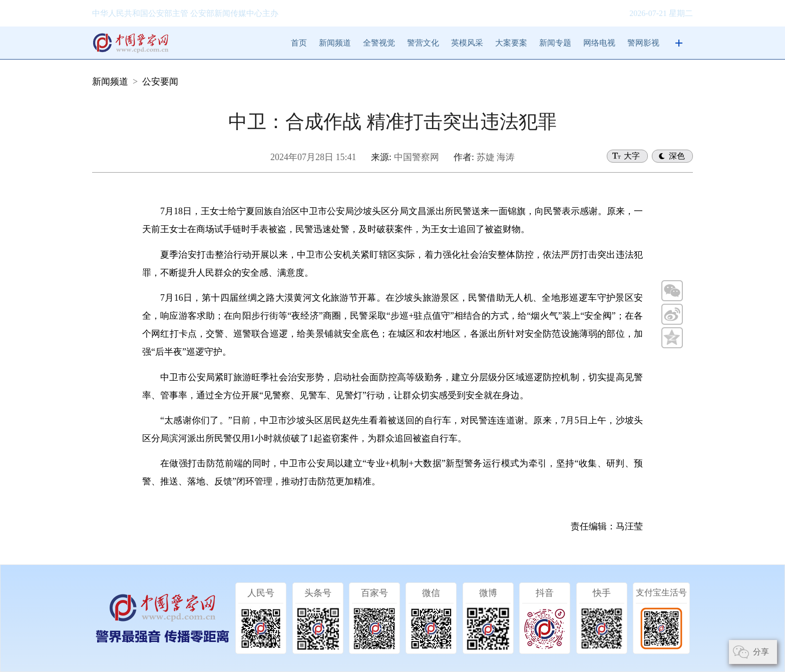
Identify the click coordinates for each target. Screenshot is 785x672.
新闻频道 (335, 43)
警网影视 (643, 43)
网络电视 (599, 43)
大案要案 (511, 43)
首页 (299, 43)
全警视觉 (379, 43)
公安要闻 (160, 82)
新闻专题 (555, 43)
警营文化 (423, 43)
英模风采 (467, 43)
